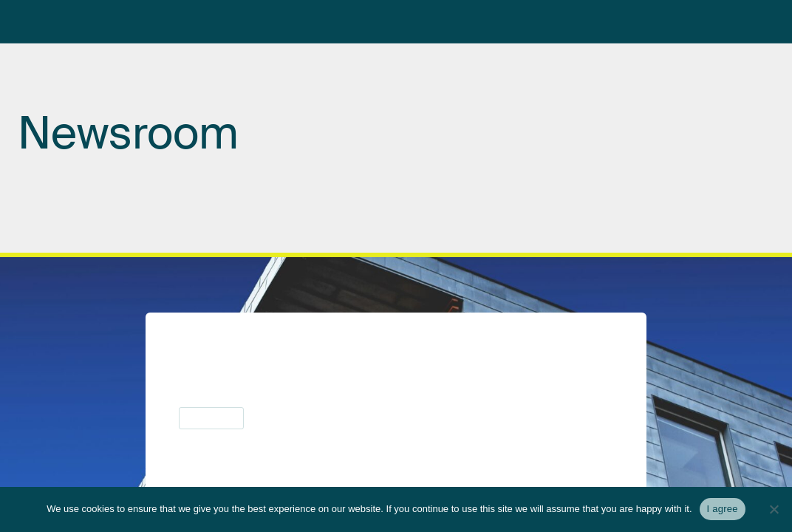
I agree (723, 509)
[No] (774, 509)
